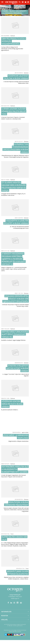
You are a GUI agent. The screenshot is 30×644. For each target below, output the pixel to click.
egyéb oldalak (25, 432)
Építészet (13, 36)
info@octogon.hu (15, 598)
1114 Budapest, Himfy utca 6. (15, 597)
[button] (20, 2)
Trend (12, 534)
